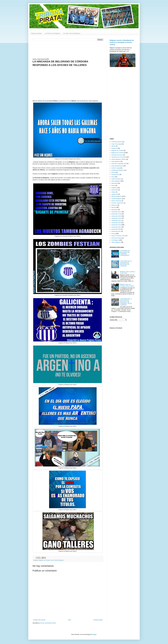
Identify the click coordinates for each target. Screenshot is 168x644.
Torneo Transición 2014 (118, 236)
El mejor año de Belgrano (72, 33)
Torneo (113, 234)
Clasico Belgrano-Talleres (119, 159)
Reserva (114, 207)
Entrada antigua (98, 620)
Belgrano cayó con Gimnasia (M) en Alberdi (127, 285)
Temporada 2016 (116, 225)
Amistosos (114, 148)
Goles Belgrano (116, 181)
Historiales (114, 183)
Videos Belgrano (116, 242)
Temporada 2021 (116, 231)
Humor (52, 560)
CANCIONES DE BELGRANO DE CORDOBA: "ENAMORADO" (125, 253)
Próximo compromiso (117, 203)
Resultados (115, 210)
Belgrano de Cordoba (44, 560)
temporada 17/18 (116, 214)
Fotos (113, 177)
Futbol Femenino (116, 179)
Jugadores (114, 194)
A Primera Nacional (117, 142)
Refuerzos (114, 205)
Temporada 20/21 (116, 221)
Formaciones (115, 175)
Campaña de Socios (117, 155)
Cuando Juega (115, 168)
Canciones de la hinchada (119, 157)
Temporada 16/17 (116, 212)
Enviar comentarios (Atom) (48, 623)
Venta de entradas (117, 238)
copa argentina (116, 161)
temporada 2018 (116, 229)
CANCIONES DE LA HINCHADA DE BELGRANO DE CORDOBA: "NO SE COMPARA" (126, 302)
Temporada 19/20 (116, 218)
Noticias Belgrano (59, 560)
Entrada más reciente (39, 620)
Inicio (70, 620)
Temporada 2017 (116, 227)
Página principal (36, 33)
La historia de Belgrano (52, 33)
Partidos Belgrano (116, 199)
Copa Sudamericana (117, 166)
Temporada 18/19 (116, 216)
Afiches (113, 146)
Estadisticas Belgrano (117, 170)
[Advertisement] (68, 49)
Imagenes (114, 188)
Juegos (113, 192)
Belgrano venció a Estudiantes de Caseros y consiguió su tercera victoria (122, 42)
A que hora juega (116, 144)
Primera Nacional (116, 201)
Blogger (94, 634)
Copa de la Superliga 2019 (119, 164)
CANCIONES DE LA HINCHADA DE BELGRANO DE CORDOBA (126, 263)
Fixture (113, 172)
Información (115, 190)
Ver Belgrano (115, 240)
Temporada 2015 (116, 223)
